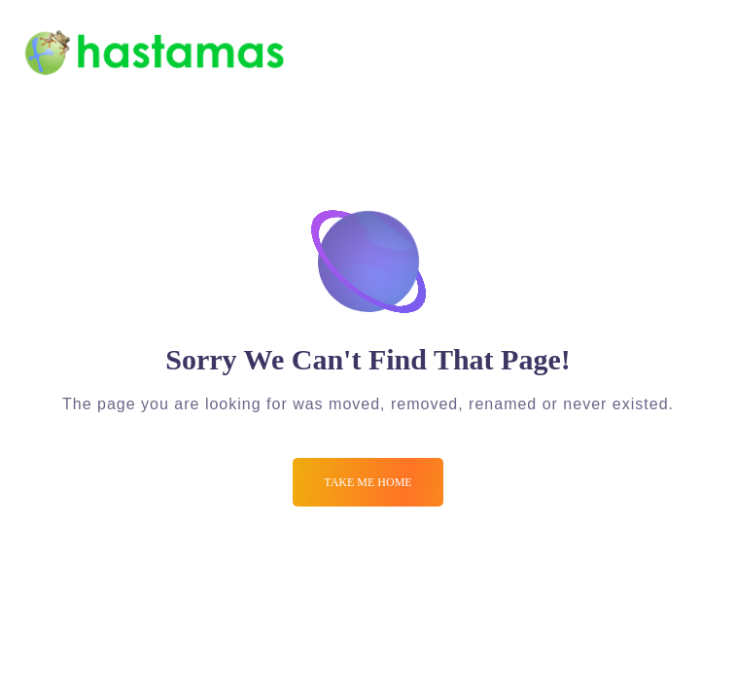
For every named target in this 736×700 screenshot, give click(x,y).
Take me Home (368, 482)
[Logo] (154, 52)
